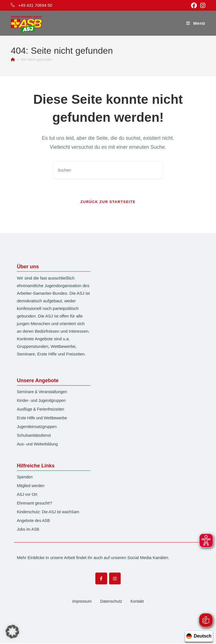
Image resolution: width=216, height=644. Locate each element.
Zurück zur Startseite (108, 202)
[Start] (13, 59)
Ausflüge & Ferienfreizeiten (40, 410)
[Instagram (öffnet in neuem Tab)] (202, 5)
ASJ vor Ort (27, 495)
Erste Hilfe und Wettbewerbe (42, 418)
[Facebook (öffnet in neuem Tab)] (194, 5)
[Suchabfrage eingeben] (108, 170)
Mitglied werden (31, 486)
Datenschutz (111, 602)
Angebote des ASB (33, 521)
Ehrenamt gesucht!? (34, 504)
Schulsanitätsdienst (34, 436)
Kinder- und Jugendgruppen (41, 401)
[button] (12, 632)
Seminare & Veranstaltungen (42, 392)
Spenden (25, 478)
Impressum (82, 602)
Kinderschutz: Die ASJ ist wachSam (48, 512)
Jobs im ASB (28, 530)
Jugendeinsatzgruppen (37, 427)
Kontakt (137, 602)
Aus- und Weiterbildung (37, 445)
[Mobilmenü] (196, 23)
